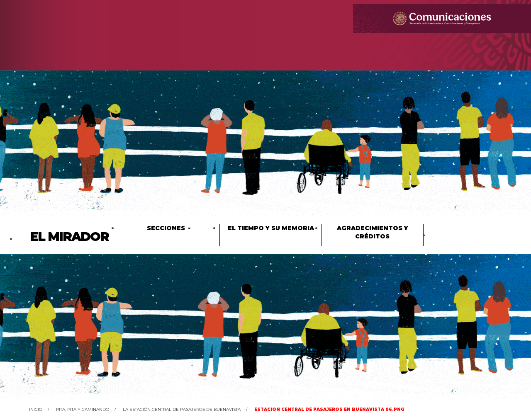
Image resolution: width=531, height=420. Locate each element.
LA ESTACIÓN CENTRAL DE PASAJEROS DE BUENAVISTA (182, 409)
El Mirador (69, 237)
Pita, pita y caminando (83, 409)
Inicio (36, 409)
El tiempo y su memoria (271, 228)
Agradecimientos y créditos (373, 232)
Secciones (169, 228)
